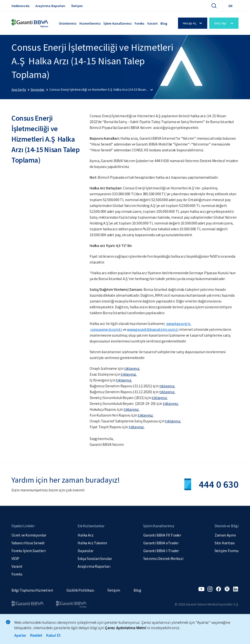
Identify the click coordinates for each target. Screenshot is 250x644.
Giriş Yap (224, 23)
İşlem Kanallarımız (118, 23)
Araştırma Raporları (50, 6)
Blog (164, 23)
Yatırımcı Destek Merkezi (163, 558)
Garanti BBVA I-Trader (161, 551)
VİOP (15, 558)
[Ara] (214, 6)
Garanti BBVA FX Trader (162, 535)
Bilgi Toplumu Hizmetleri (32, 590)
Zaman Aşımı (225, 535)
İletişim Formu (227, 551)
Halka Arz (85, 535)
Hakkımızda (21, 6)
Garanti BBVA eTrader (161, 543)
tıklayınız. (146, 415)
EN (230, 6)
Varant (152, 23)
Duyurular (85, 551)
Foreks (140, 23)
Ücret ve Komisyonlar (29, 535)
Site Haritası (225, 543)
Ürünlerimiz (68, 23)
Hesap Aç (193, 23)
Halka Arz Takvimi (92, 543)
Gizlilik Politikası (80, 590)
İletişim (77, 6)
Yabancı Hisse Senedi (28, 543)
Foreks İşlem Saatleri (29, 551)
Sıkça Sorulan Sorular (95, 558)
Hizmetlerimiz (90, 23)
